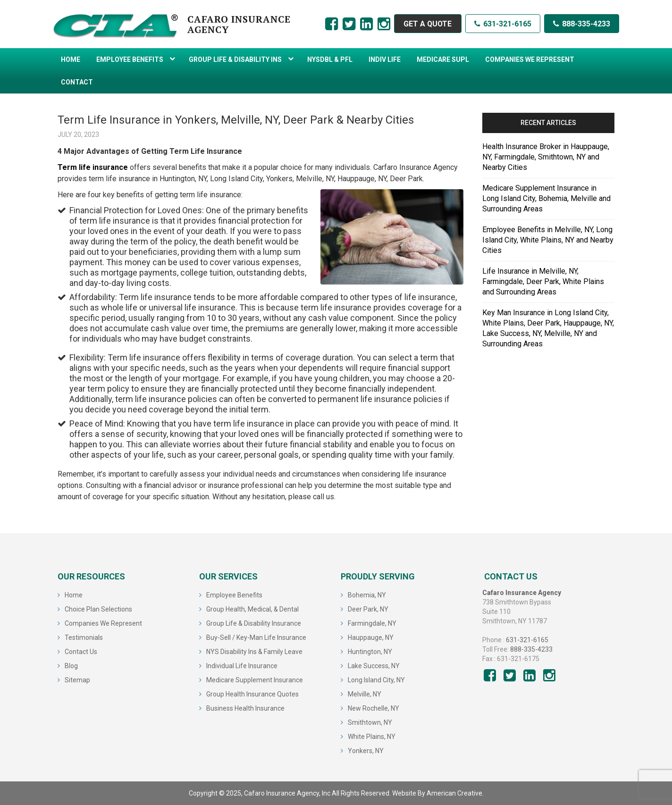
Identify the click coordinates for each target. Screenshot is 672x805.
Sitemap (77, 680)
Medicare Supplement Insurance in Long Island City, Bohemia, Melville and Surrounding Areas (546, 198)
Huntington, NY (370, 652)
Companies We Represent (103, 623)
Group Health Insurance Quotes (252, 694)
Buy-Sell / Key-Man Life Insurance (256, 637)
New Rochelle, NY (374, 708)
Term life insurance (93, 167)
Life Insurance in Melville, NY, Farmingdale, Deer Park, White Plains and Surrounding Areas (543, 281)
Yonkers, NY (366, 751)
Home (74, 595)
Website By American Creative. (438, 793)
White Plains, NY (372, 737)
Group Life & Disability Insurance (254, 623)
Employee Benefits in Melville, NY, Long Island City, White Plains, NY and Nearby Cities (548, 240)
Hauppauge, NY (371, 637)
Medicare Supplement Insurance (255, 680)
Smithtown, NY (370, 722)
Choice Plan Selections (98, 609)
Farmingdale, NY (372, 623)
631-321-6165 (503, 24)
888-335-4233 (582, 24)
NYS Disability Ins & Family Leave (254, 652)
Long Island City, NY (376, 680)
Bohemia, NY (367, 595)
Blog (71, 666)
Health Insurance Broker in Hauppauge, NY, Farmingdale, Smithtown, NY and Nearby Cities (546, 157)
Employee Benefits (234, 595)
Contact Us (81, 652)
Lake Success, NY (374, 666)
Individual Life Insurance (242, 666)
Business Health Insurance (245, 708)
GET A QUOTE (427, 24)
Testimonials (84, 637)
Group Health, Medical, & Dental (252, 609)
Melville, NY (365, 694)
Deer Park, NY (368, 609)
